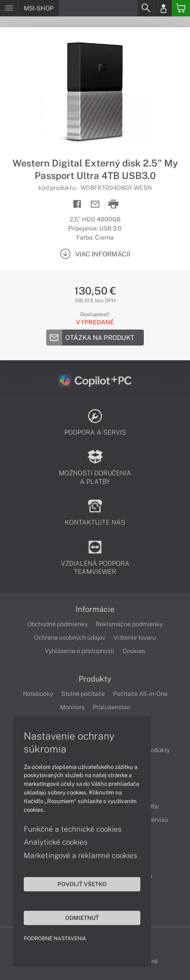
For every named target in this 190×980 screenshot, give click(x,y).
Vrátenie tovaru (135, 637)
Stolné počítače (83, 694)
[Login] (163, 8)
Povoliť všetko (82, 884)
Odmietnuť (82, 918)
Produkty (95, 679)
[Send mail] (95, 204)
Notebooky (38, 694)
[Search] (146, 8)
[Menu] (9, 8)
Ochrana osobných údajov (70, 637)
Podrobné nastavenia (55, 938)
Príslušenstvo (111, 707)
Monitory (72, 707)
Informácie (95, 609)
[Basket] (181, 8)
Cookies (134, 651)
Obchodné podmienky (57, 624)
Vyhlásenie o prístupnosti (80, 651)
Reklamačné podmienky (129, 624)
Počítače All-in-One (140, 694)
